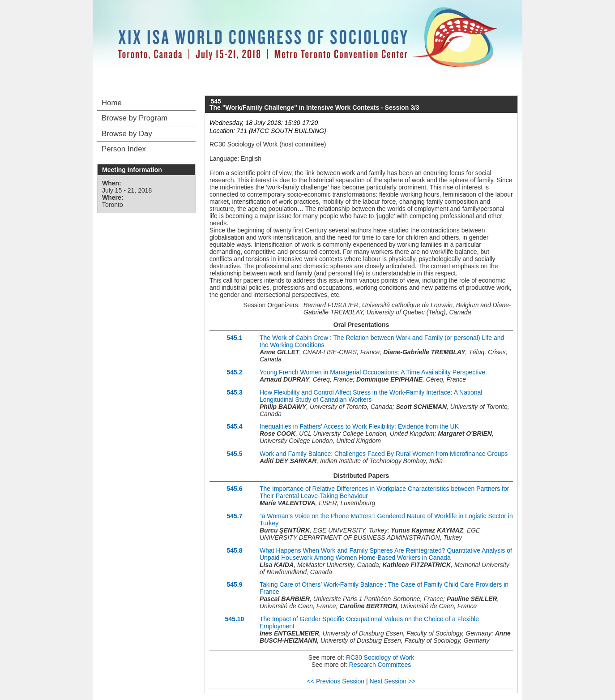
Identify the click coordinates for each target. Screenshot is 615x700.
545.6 (234, 489)
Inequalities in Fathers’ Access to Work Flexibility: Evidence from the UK (359, 426)
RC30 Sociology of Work (380, 657)
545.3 (234, 392)
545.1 (234, 338)
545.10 (235, 619)
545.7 (234, 516)
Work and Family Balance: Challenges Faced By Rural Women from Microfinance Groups (384, 454)
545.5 (234, 454)
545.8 (234, 550)
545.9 (234, 584)
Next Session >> (393, 681)
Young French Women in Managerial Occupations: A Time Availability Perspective (372, 372)
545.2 (234, 372)
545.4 (234, 426)
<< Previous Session (336, 681)
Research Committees (380, 665)
